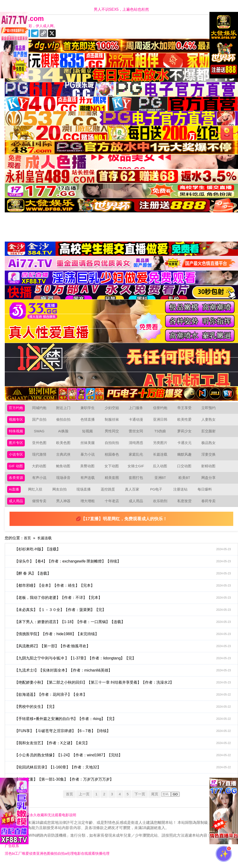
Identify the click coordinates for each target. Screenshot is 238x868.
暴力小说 (89, 457)
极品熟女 (209, 445)
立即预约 (209, 408)
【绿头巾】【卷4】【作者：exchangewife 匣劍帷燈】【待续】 (124, 566)
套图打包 (137, 481)
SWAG (40, 433)
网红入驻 (36, 493)
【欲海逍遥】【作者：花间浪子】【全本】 (124, 699)
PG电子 (157, 493)
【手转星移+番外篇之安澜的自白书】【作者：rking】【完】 (124, 724)
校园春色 (113, 457)
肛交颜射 (209, 433)
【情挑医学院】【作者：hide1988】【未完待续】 (124, 639)
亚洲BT (161, 481)
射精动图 (209, 469)
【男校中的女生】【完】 (124, 711)
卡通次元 (185, 445)
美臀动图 (88, 469)
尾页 (157, 799)
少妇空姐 (113, 408)
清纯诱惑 (137, 445)
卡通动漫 (137, 421)
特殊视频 (16, 433)
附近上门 (64, 408)
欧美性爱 (185, 421)
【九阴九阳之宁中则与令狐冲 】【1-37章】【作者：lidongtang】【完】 (124, 663)
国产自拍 (40, 421)
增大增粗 (89, 505)
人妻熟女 (209, 421)
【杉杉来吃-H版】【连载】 (124, 554)
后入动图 (161, 469)
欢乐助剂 (161, 505)
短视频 (89, 433)
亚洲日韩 (161, 421)
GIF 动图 (16, 469)
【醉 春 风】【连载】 (124, 578)
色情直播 (89, 421)
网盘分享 (209, 481)
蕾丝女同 (137, 433)
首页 (28, 543)
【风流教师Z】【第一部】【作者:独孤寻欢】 (124, 651)
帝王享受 (185, 408)
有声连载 (89, 481)
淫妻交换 (209, 457)
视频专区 (16, 421)
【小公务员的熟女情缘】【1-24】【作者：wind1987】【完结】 (124, 760)
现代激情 (40, 457)
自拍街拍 (113, 445)
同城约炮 (40, 408)
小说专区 (16, 457)
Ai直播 (14, 493)
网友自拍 (60, 493)
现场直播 (84, 493)
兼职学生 (89, 408)
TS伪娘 (161, 433)
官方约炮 (16, 408)
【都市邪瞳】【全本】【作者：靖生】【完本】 (124, 590)
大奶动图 (40, 469)
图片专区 (16, 445)
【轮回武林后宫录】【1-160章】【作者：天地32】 (124, 772)
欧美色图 (64, 445)
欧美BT (185, 481)
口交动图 (185, 469)
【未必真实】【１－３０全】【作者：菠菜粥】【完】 (124, 615)
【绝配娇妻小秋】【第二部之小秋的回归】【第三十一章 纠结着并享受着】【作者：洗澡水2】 (124, 687)
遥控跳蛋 (109, 493)
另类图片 (161, 445)
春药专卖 (209, 505)
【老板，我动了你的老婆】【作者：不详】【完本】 (124, 602)
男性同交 (113, 433)
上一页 (82, 799)
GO (178, 799)
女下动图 (113, 469)
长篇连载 (161, 457)
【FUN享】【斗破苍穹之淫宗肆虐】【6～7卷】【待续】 (124, 736)
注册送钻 (181, 493)
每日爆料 (205, 493)
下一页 (142, 799)
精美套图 (113, 481)
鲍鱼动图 (64, 469)
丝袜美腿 (89, 445)
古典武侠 (64, 457)
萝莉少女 (185, 433)
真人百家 (133, 493)
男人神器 (64, 505)
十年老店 (113, 505)
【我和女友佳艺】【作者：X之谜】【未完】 (124, 748)
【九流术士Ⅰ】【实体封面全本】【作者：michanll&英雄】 (124, 675)
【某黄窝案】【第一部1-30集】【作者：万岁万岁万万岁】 (124, 784)
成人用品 (16, 505)
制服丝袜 (113, 421)
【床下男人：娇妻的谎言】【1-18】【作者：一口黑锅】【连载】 (124, 627)
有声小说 (40, 481)
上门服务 (137, 408)
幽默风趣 (185, 457)
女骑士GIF (137, 469)
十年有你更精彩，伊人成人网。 (34, 26)
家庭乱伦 (137, 457)
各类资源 (16, 481)
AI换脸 (64, 433)
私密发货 (185, 505)
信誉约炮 (161, 408)
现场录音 (64, 481)
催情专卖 (40, 505)
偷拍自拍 (64, 421)
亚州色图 (40, 445)
